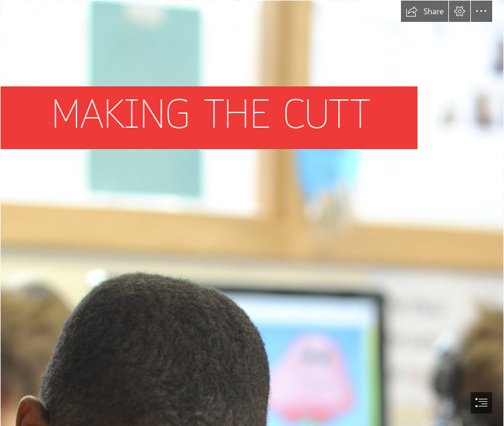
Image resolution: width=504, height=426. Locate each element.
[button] (425, 11)
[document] (252, 213)
